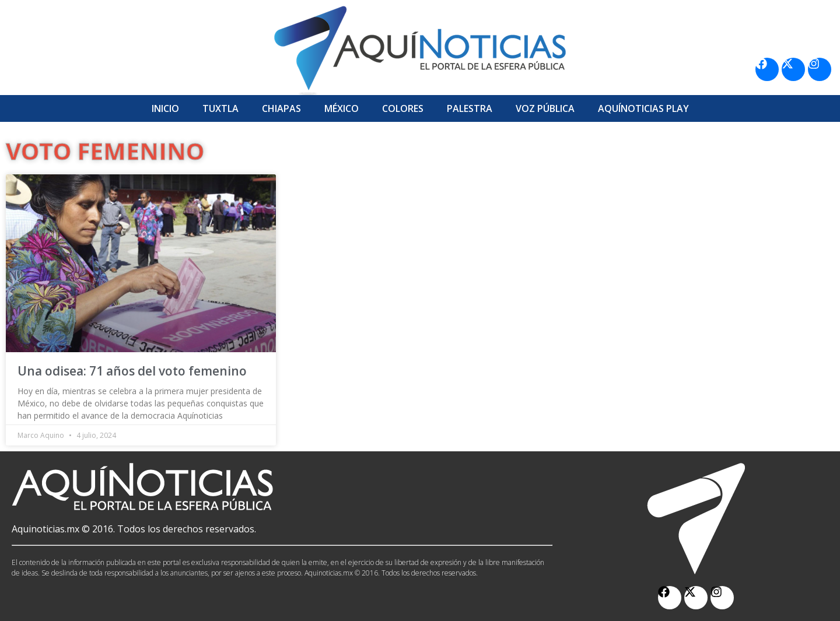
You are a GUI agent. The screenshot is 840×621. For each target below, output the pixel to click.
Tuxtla (220, 108)
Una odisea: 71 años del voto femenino (132, 371)
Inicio (165, 108)
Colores (403, 108)
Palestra (470, 108)
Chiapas (281, 108)
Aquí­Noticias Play (643, 108)
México (342, 108)
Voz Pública (545, 108)
